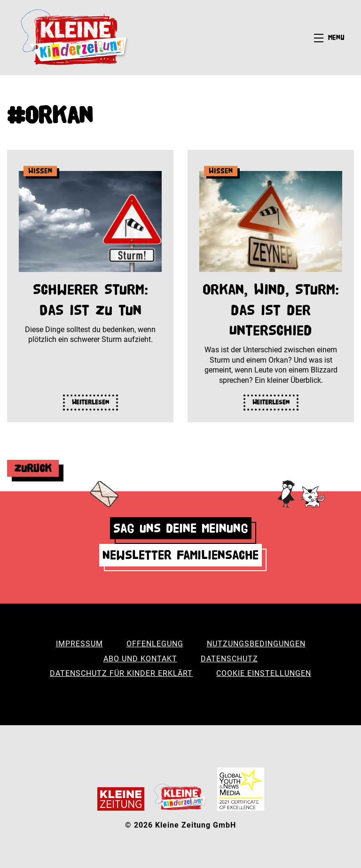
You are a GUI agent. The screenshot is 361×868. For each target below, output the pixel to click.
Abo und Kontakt (140, 659)
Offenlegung (155, 644)
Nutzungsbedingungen (256, 644)
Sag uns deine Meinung (181, 528)
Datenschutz (229, 659)
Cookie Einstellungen (264, 673)
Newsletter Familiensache (180, 555)
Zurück (33, 468)
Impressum (79, 644)
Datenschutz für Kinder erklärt (121, 673)
